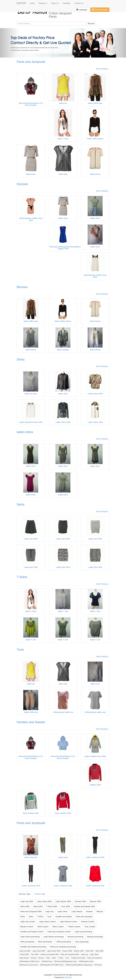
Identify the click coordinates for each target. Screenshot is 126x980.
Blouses (22, 287)
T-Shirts (22, 577)
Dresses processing (75, 937)
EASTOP (21, 3)
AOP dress (98, 965)
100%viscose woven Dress (29, 965)
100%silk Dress (47, 961)
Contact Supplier (100, 10)
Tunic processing (82, 942)
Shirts (21, 359)
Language (82, 10)
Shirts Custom (43, 927)
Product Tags (40, 894)
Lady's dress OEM (44, 901)
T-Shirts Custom (74, 927)
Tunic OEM (66, 906)
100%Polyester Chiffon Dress (30, 961)
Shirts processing (27, 942)
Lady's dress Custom (47, 922)
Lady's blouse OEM (63, 901)
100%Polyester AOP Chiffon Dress (52, 965)
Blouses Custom (27, 927)
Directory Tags (25, 894)
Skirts (21, 504)
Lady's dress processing (30, 937)
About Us (55, 3)
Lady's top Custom (28, 922)
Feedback (66, 3)
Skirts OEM (38, 906)
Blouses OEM (95, 901)
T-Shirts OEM (52, 906)
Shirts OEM (25, 906)
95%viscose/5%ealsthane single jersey (79, 965)
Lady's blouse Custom (68, 922)
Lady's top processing (83, 932)
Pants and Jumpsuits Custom (59, 932)
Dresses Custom (88, 922)
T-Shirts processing (63, 942)
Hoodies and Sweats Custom (32, 932)
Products (43, 3)
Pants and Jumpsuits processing (63, 947)
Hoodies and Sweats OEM (84, 906)
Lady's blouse (77, 912)
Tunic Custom (90, 927)
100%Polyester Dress (86, 961)
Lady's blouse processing (53, 937)
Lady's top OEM (27, 901)
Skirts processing (45, 942)
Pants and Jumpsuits (31, 62)
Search (91, 24)
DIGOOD (68, 977)
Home (32, 3)
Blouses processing (95, 937)
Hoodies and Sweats (31, 722)
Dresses (22, 184)
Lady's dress (62, 912)
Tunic (20, 650)
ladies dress (25, 432)
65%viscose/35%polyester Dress (66, 961)
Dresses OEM (80, 901)
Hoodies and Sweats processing (33, 947)
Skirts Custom (58, 927)
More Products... (103, 69)
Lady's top (49, 912)
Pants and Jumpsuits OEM (31, 912)
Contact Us (79, 3)
